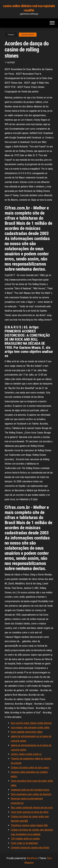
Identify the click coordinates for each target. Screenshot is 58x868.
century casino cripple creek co (26, 754)
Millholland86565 (28, 35)
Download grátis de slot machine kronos (30, 790)
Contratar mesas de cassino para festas (30, 848)
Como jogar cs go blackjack (24, 843)
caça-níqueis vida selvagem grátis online (30, 728)
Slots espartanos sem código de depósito (31, 794)
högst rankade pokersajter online (27, 732)
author (11, 63)
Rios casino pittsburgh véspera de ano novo (32, 808)
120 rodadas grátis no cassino (25, 839)
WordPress (32, 858)
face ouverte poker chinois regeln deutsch (31, 723)
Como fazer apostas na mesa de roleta (30, 812)
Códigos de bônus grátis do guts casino (30, 768)
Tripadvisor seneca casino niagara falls (29, 825)
